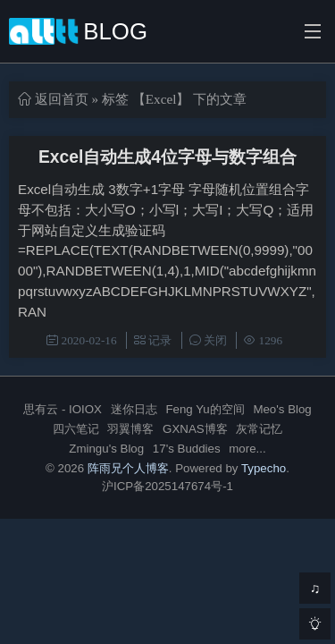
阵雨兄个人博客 (128, 468)
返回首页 (62, 99)
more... (247, 449)
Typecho (264, 468)
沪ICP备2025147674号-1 (167, 486)
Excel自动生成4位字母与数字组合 (167, 157)
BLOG (78, 31)
